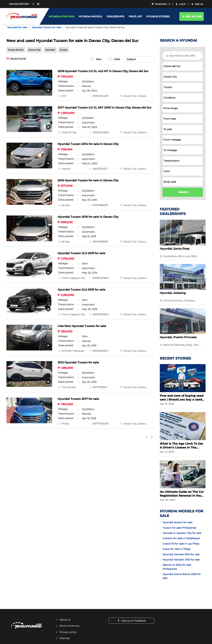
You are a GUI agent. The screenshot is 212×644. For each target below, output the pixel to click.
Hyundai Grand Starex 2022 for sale (182, 576)
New (99, 59)
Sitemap (65, 638)
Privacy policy (68, 632)
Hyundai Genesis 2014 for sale (181, 554)
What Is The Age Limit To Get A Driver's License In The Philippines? (181, 446)
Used (117, 59)
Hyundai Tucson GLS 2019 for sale (81, 253)
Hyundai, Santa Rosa (175, 249)
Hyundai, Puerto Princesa (178, 337)
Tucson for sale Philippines (179, 528)
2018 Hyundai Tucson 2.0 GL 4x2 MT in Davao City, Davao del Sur (103, 71)
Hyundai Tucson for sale (47, 27)
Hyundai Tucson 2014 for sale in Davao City (88, 144)
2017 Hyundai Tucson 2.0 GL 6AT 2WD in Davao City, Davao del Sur (105, 108)
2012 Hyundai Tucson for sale (78, 362)
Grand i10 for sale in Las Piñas (181, 544)
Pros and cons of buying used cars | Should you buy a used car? (182, 398)
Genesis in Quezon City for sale (182, 533)
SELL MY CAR (192, 16)
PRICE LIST (135, 16)
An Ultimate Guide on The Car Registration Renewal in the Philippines (182, 494)
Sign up (197, 4)
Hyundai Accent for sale (178, 522)
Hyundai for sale (17, 27)
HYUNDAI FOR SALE (62, 16)
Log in (180, 4)
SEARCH (183, 192)
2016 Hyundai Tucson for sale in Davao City (88, 180)
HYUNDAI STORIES (158, 16)
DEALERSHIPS (116, 16)
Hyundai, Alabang (173, 293)
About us (65, 620)
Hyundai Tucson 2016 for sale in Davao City (88, 217)
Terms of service (69, 626)
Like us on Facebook (131, 621)
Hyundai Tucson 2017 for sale (78, 399)
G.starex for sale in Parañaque (181, 538)
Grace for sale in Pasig (176, 549)
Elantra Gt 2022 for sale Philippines (177, 567)
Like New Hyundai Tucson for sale (82, 326)
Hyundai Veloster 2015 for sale (181, 560)
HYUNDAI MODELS (91, 16)
